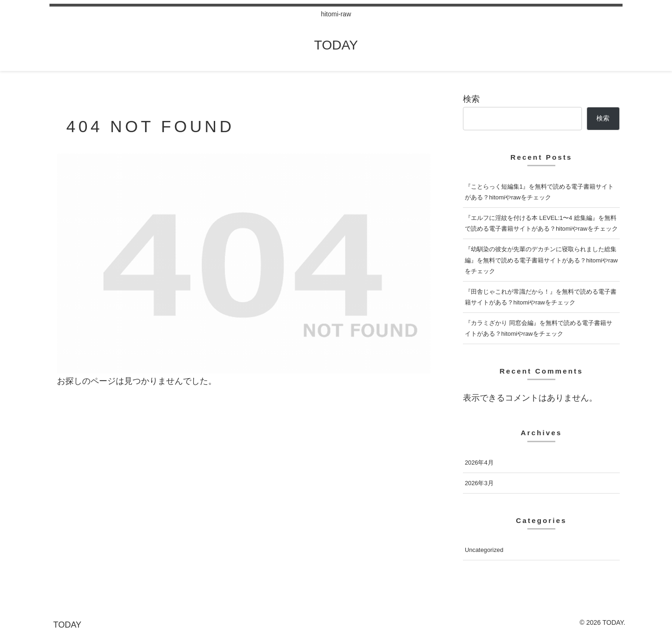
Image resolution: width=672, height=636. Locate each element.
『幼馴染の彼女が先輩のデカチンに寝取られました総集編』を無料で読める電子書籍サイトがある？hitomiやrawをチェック (541, 260)
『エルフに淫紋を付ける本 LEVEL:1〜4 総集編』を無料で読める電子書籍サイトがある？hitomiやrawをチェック (541, 223)
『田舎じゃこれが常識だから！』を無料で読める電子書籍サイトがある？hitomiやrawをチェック (541, 297)
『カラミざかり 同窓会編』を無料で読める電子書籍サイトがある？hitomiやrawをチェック (539, 328)
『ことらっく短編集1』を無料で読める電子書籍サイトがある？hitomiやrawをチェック (539, 192)
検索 (471, 99)
